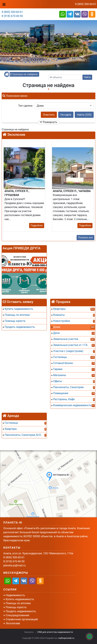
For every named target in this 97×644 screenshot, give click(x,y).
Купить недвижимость (20, 599)
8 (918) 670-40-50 (12, 16)
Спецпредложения (17, 615)
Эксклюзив (13, 623)
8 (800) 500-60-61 (86, 4)
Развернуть (49, 122)
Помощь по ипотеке (18, 603)
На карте (66, 115)
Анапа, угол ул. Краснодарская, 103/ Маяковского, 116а (38, 553)
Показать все (85, 237)
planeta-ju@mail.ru (14, 565)
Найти (87, 77)
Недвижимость (15, 595)
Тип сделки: (26, 106)
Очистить (49, 115)
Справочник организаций (22, 619)
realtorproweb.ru (66, 638)
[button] (64, 106)
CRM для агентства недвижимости (55, 632)
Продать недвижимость (21, 611)
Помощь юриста (16, 607)
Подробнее (37, 225)
